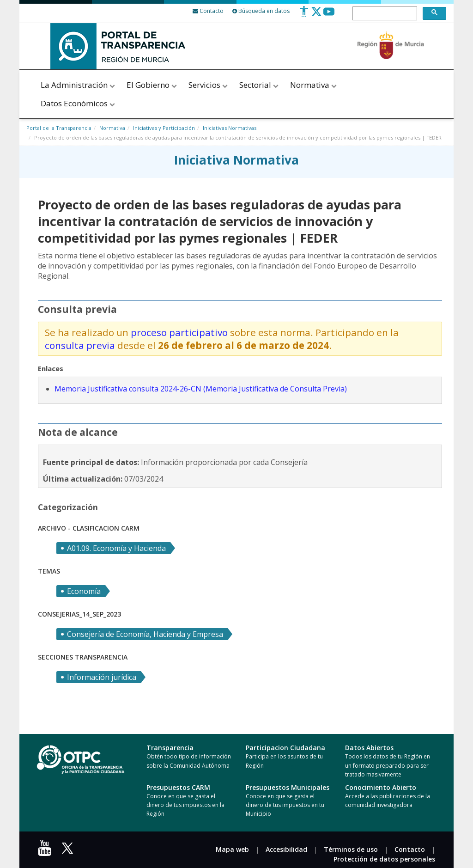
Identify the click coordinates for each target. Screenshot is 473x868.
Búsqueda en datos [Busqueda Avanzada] (261, 11)
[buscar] (384, 14)
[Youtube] (329, 15)
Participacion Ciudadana (285, 748)
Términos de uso (351, 849)
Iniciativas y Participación (164, 128)
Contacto (410, 849)
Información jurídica (102, 677)
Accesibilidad (286, 849)
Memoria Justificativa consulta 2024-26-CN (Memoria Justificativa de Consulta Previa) (201, 389)
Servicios (209, 85)
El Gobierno (152, 85)
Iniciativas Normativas (230, 128)
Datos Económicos (79, 103)
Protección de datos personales (384, 859)
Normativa (313, 85)
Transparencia (170, 748)
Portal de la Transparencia (59, 128)
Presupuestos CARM (178, 787)
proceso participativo (180, 332)
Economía (84, 591)
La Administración (79, 85)
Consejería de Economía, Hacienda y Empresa (145, 634)
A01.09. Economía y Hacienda (116, 548)
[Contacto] (208, 11)
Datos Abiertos (369, 748)
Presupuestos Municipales (288, 787)
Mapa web (232, 849)
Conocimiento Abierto (381, 787)
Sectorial (260, 85)
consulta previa (80, 345)
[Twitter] (316, 15)
